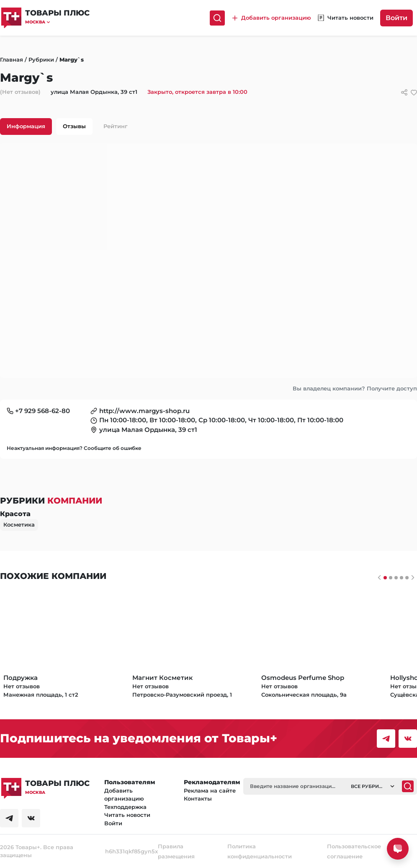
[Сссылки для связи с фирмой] (404, 92)
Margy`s (72, 59)
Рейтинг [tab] (116, 126)
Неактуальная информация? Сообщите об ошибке (74, 448)
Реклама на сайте (210, 790)
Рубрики (41, 59)
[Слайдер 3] (402, 578)
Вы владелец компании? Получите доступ (355, 388)
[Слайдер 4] (407, 578)
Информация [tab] (26, 126)
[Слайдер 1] (391, 578)
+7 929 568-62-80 (42, 411)
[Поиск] (217, 18)
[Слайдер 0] (385, 578)
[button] (57, 22)
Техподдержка (125, 807)
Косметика (19, 524)
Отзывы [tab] (74, 126)
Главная (12, 59)
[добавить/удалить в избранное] (414, 92)
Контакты (198, 798)
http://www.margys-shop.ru (144, 411)
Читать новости (127, 815)
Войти (396, 18)
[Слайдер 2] (396, 578)
